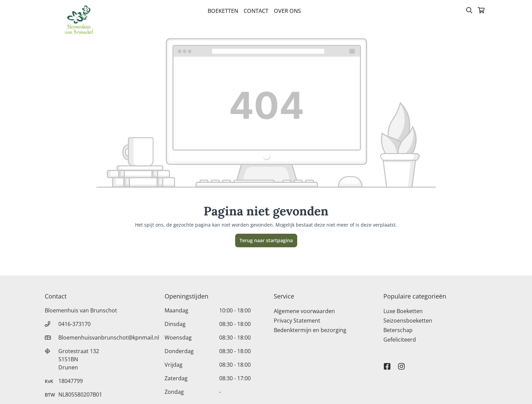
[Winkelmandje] (481, 11)
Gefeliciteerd (400, 340)
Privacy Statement (297, 321)
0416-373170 (74, 324)
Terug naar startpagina (266, 240)
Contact (256, 11)
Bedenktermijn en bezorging (310, 330)
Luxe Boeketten (403, 311)
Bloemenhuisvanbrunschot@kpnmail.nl (109, 338)
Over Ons (287, 11)
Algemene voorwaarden (304, 311)
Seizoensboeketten (408, 321)
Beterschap (398, 330)
